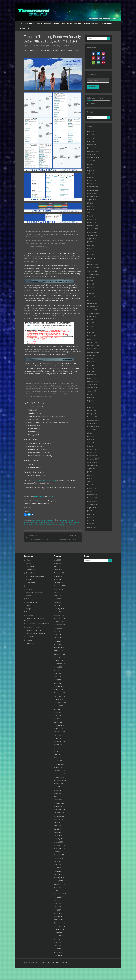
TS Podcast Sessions (52, 24)
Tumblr (46, 507)
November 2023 (95, 229)
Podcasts (24, 610)
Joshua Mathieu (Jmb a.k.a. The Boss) (43, 46)
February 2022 (94, 297)
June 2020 (92, 362)
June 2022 (92, 284)
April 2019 (93, 404)
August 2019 (93, 391)
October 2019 (94, 384)
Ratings (24, 620)
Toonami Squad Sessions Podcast (33, 633)
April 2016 (93, 521)
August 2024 (93, 200)
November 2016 (95, 498)
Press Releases (67, 24)
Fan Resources (107, 24)
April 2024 (93, 213)
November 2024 (95, 190)
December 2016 (95, 495)
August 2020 (93, 355)
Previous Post (34, 549)
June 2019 (92, 397)
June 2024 (92, 206)
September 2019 (95, 388)
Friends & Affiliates (91, 24)
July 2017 (92, 472)
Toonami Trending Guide (30, 639)
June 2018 (92, 436)
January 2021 (94, 339)
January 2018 (94, 452)
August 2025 (93, 161)
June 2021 (92, 323)
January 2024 (94, 222)
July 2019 (92, 394)
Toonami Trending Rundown (39, 531)
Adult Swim (58, 531)
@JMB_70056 (47, 491)
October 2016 (94, 501)
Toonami (34, 536)
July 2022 (92, 281)
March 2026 (93, 141)
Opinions (24, 600)
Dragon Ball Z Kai (67, 531)
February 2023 (94, 258)
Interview (24, 591)
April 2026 (93, 138)
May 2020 (92, 365)
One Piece (56, 534)
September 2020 (95, 352)
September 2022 (95, 274)
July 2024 (92, 203)
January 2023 (94, 261)
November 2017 (95, 459)
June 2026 (92, 132)
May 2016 (92, 517)
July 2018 (92, 433)
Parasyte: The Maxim (76, 534)
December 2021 (95, 303)
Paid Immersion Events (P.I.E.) (32, 604)
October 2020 (94, 349)
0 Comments (61, 46)
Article (23, 571)
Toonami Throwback (28, 636)
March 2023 (93, 255)
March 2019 (93, 407)
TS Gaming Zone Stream (33, 24)
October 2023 (94, 232)
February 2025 (94, 180)
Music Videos (26, 594)
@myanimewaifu (36, 491)
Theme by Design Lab (58, 973)
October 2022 (94, 271)
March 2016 (93, 524)
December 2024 (95, 187)
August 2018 (93, 430)
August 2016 (93, 508)
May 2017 (92, 478)
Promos (24, 617)
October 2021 (94, 310)
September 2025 (95, 158)
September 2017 (95, 465)
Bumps (24, 574)
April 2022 (93, 290)
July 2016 (92, 511)
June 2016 (92, 514)
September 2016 (95, 504)
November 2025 (95, 151)
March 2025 (93, 177)
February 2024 (94, 219)
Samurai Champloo (25, 536)
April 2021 (93, 329)
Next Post (70, 549)
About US (78, 24)
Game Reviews (26, 581)
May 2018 (92, 439)
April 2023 (93, 251)
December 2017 (95, 456)
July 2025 (92, 164)
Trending (40, 536)
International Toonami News (31, 587)
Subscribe (95, 87)
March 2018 (93, 446)
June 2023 (92, 245)
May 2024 (92, 209)
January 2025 (94, 183)
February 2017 (94, 488)
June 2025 (92, 167)
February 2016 (94, 527)
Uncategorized (26, 652)
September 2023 (95, 235)
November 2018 (95, 420)
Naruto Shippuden (46, 534)
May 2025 (92, 171)
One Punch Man (64, 534)
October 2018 (94, 423)
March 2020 (93, 371)
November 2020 (95, 346)
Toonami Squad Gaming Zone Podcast (34, 630)
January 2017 (94, 491)
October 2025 (94, 154)
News (29, 531)
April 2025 (93, 174)
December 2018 (95, 417)
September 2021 (95, 313)
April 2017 (93, 482)
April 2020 (93, 368)
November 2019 (95, 381)
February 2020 (94, 375)
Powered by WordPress (43, 973)
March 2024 (93, 216)
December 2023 (95, 226)
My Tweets (93, 103)
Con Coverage (26, 578)
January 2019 (94, 414)
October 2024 (94, 193)
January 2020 (94, 378)
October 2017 (94, 462)
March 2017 (93, 485)
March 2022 (93, 294)
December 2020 (95, 342)
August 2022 (93, 277)
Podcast (24, 607)
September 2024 (95, 196)
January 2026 (94, 148)
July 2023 (92, 242)
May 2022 (92, 287)
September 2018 (95, 426)
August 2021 (93, 316)
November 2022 (95, 268)
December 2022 (95, 264)
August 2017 (93, 469)
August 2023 (93, 239)
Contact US (25, 28)
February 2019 (94, 410)
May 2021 (92, 326)
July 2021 (92, 320)
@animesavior (35, 507)
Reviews (24, 623)
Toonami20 (25, 646)
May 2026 (92, 135)
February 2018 (94, 449)
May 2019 (92, 401)
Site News (25, 626)
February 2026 (94, 145)
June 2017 (92, 475)
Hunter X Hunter (35, 534)
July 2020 (92, 358)
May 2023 (92, 248)
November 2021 (95, 307)
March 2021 (93, 333)
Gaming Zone (26, 584)
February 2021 (94, 336)
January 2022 (94, 300)
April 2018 (93, 443)
